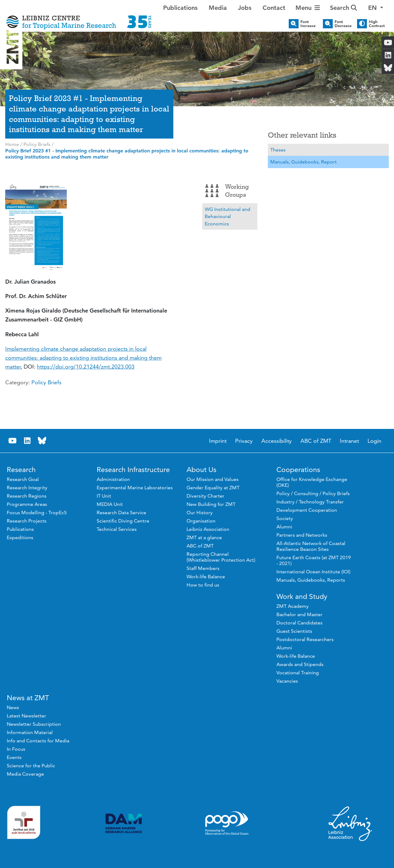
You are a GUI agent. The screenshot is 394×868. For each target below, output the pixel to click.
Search (344, 8)
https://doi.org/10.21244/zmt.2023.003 (86, 367)
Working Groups (227, 191)
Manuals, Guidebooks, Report (304, 162)
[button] (376, 8)
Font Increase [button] (308, 24)
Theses (278, 150)
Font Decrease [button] (343, 24)
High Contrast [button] (377, 24)
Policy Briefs (46, 382)
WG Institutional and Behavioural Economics (227, 216)
